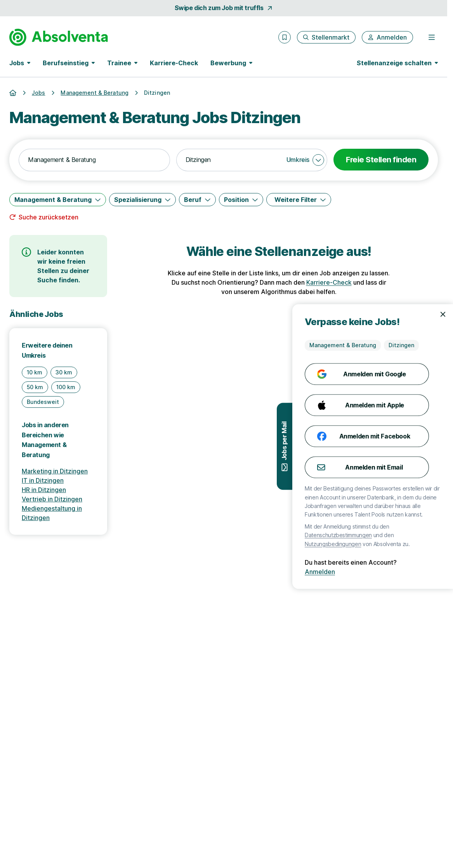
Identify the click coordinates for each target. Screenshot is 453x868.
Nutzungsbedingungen (349, 544)
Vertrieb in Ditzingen (52, 499)
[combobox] (94, 160)
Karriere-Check (174, 63)
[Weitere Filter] (299, 200)
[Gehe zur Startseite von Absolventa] (59, 37)
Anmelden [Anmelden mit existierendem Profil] (336, 572)
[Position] (241, 200)
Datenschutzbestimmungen (354, 535)
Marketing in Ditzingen (55, 471)
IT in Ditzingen (43, 480)
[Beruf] (197, 200)
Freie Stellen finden (381, 160)
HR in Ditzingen (44, 490)
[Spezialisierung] (142, 200)
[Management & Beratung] (58, 200)
